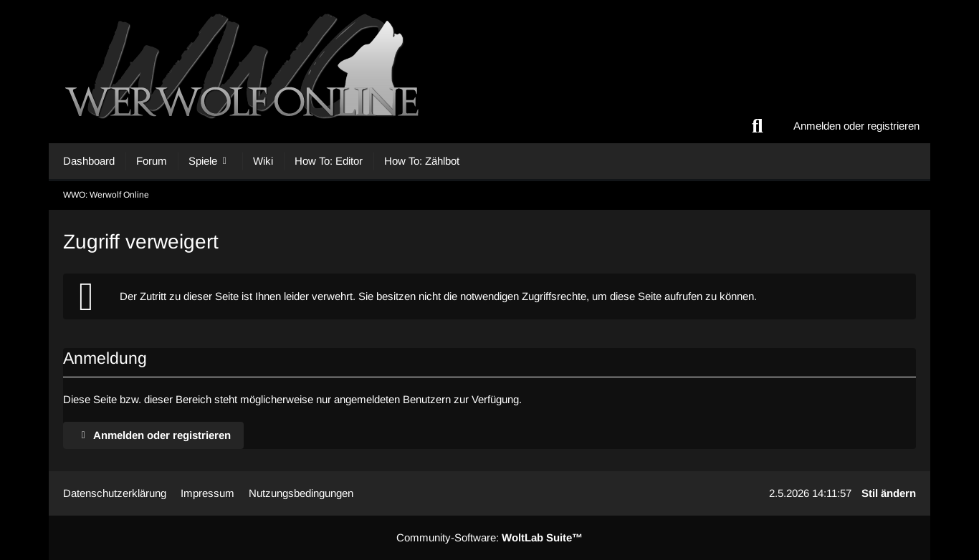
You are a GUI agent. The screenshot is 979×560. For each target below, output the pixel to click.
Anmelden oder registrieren (856, 126)
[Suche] (758, 126)
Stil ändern (889, 493)
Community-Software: (489, 537)
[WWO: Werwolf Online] (489, 72)
